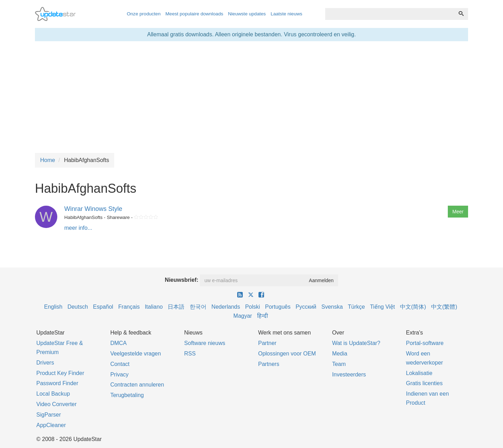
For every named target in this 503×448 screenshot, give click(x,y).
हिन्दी (263, 316)
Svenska (332, 307)
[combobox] (390, 14)
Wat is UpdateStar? (356, 343)
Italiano (154, 307)
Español (103, 307)
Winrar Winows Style (93, 209)
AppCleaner (51, 425)
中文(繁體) (444, 307)
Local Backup (53, 394)
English (53, 307)
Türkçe (356, 307)
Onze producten (144, 14)
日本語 (176, 307)
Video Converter (56, 404)
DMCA (119, 343)
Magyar (243, 316)
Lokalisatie (419, 373)
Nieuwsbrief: (182, 280)
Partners (269, 364)
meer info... (78, 228)
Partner (267, 343)
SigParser (49, 415)
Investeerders (349, 374)
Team (339, 364)
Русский (306, 307)
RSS (190, 354)
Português (278, 307)
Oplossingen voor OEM (287, 354)
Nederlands (226, 307)
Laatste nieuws (287, 14)
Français (129, 307)
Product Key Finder (60, 373)
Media (340, 354)
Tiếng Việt (382, 307)
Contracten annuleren (137, 385)
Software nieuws (205, 343)
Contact (120, 364)
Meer (458, 212)
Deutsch (78, 307)
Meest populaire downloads (195, 14)
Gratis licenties (424, 383)
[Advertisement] (251, 97)
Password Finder (57, 383)
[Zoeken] (461, 14)
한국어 (198, 307)
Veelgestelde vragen (136, 354)
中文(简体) (413, 307)
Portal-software (425, 343)
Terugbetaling (127, 395)
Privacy (119, 374)
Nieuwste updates (247, 14)
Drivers (45, 363)
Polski (253, 307)
